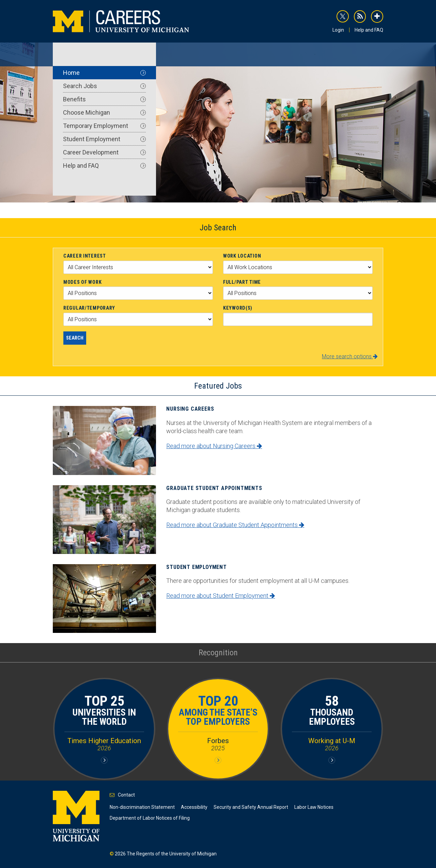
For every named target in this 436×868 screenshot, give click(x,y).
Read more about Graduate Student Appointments (235, 525)
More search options (350, 356)
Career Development (104, 152)
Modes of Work (82, 282)
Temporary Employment (104, 126)
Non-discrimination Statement (142, 807)
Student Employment (104, 139)
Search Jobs (104, 86)
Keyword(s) (238, 308)
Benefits (104, 99)
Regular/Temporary (89, 308)
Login (338, 30)
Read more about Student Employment (221, 596)
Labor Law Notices (314, 807)
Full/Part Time (242, 282)
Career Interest (85, 256)
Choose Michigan (104, 112)
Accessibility (194, 807)
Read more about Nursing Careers (214, 446)
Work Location (242, 256)
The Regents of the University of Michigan (172, 854)
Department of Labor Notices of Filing (150, 818)
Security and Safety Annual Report (251, 807)
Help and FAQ (369, 30)
